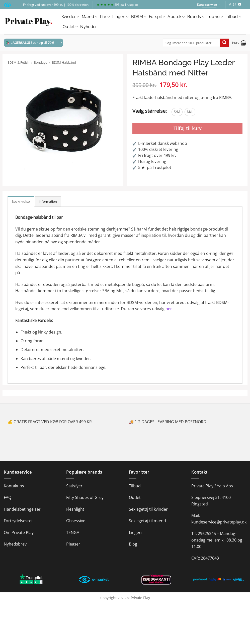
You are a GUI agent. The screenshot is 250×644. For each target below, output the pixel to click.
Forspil (157, 17)
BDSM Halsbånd (64, 62)
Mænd (90, 17)
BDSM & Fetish (18, 62)
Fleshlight (75, 509)
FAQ (8, 497)
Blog (133, 544)
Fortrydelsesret (18, 521)
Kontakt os (14, 486)
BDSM (139, 17)
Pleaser (73, 544)
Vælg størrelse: (150, 111)
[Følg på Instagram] (235, 5)
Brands (196, 17)
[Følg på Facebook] (230, 5)
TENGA (73, 532)
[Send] (224, 43)
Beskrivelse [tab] (21, 202)
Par (105, 17)
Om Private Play (19, 532)
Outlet (70, 27)
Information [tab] (48, 202)
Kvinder (70, 17)
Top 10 (215, 17)
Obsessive (76, 521)
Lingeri (120, 17)
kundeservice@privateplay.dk (219, 522)
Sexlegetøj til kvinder (148, 509)
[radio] (177, 112)
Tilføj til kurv (188, 128)
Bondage (40, 62)
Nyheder (89, 27)
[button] (239, 43)
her (169, 309)
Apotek (176, 17)
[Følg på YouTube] (240, 5)
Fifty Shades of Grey (85, 497)
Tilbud (233, 17)
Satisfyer (74, 486)
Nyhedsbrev (15, 544)
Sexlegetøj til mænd (147, 521)
